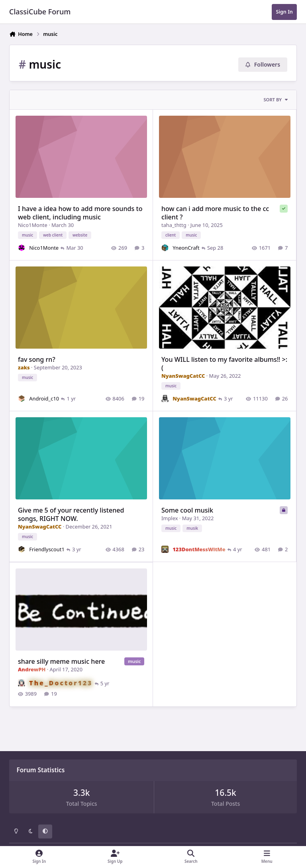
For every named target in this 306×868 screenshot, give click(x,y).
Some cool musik (188, 510)
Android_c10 (44, 398)
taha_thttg (174, 225)
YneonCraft (186, 248)
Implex (170, 518)
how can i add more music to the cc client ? (216, 213)
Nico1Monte (33, 225)
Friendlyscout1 (47, 549)
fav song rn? (37, 359)
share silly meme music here (61, 661)
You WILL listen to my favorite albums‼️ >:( (225, 364)
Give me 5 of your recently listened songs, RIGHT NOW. (71, 514)
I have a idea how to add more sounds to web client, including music (80, 213)
